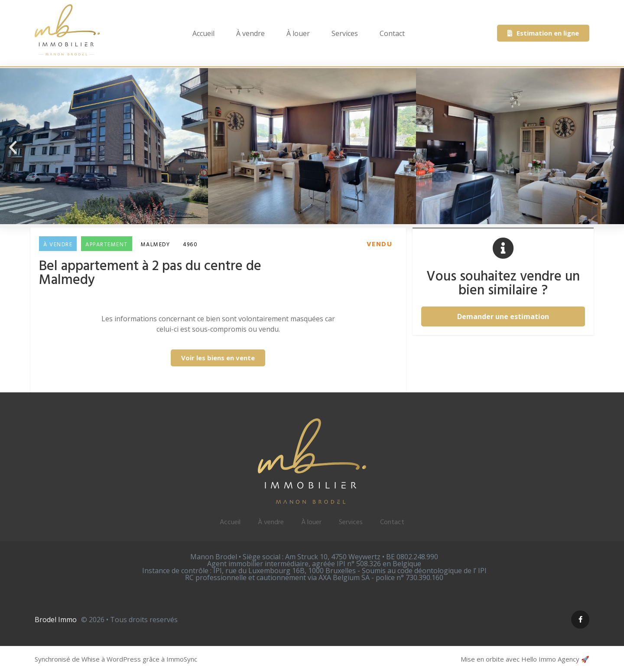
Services (345, 33)
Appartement (107, 245)
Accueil (203, 33)
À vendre (250, 33)
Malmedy (156, 245)
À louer (298, 33)
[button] (13, 147)
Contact (392, 33)
